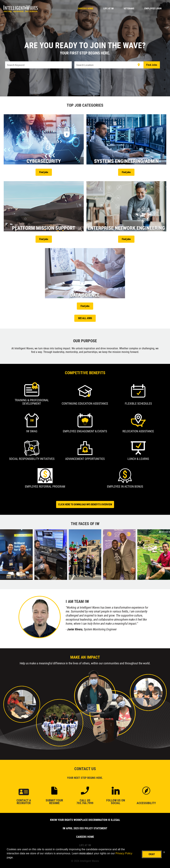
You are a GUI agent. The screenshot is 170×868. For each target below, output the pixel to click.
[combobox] (38, 65)
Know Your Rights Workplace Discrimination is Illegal (85, 820)
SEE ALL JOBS (85, 318)
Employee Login (153, 8)
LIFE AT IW (109, 8)
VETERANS (129, 8)
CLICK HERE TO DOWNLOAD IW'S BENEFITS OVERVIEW (85, 504)
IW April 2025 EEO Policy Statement (85, 828)
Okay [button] (152, 854)
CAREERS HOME (86, 8)
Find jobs (44, 172)
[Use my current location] (139, 65)
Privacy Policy (124, 853)
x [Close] (164, 852)
